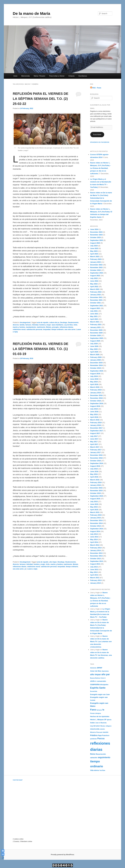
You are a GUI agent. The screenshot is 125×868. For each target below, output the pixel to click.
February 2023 (96, 259)
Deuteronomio (73, 323)
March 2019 (95, 387)
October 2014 (96, 526)
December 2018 (96, 395)
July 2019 (94, 376)
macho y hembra (19, 327)
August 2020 (95, 341)
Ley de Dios (68, 325)
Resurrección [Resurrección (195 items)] (101, 754)
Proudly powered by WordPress (62, 855)
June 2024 (94, 229)
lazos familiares (57, 325)
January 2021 (96, 327)
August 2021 (95, 308)
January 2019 (96, 393)
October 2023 (96, 237)
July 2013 (94, 567)
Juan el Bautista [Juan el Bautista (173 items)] (101, 723)
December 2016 (96, 455)
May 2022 (94, 284)
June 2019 (94, 379)
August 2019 (95, 374)
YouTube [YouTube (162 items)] (102, 770)
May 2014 (94, 539)
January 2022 (96, 295)
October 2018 (96, 401)
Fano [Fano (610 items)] (93, 710)
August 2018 (95, 406)
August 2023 (95, 243)
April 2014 (94, 542)
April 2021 (94, 319)
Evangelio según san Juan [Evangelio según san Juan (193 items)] (100, 695)
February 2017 (96, 450)
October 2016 (96, 461)
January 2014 (96, 550)
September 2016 (97, 463)
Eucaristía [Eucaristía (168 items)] (94, 691)
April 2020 (94, 352)
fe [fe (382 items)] (103, 710)
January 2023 (96, 262)
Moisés (49, 327)
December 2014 (96, 520)
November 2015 (96, 491)
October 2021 (96, 303)
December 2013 (96, 553)
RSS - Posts (96, 88)
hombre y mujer (45, 325)
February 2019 (96, 390)
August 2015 (95, 499)
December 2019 (96, 363)
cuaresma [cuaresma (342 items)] (95, 684)
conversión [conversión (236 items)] (102, 681)
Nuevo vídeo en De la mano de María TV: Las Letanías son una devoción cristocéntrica (101, 642)
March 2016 (95, 480)
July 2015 (94, 501)
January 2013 (96, 583)
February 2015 (96, 515)
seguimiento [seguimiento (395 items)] (104, 757)
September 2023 (97, 240)
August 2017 (95, 433)
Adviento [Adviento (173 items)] (93, 668)
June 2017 (94, 439)
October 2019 (96, 368)
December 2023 (96, 232)
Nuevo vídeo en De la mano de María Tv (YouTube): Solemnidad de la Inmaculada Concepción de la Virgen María (101, 198)
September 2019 (97, 371)
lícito (75, 325)
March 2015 (95, 512)
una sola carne (70, 329)
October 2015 (96, 493)
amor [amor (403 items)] (100, 668)
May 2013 (94, 572)
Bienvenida (25, 76)
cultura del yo (54, 323)
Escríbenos (83, 76)
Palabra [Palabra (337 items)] (94, 735)
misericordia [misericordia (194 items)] (95, 729)
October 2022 (96, 270)
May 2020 (94, 349)
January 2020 (96, 360)
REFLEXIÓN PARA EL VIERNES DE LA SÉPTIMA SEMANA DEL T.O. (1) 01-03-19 (40, 349)
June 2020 (94, 346)
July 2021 (94, 311)
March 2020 (95, 355)
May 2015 (94, 507)
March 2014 (95, 545)
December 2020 (96, 330)
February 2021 (96, 325)
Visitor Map (18, 780)
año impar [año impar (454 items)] (96, 674)
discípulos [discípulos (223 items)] (104, 685)
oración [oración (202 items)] (105, 732)
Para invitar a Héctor (57, 76)
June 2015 (94, 504)
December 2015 (96, 488)
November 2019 (96, 365)
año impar (53, 562)
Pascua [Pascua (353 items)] (101, 738)
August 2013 (95, 564)
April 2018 (94, 417)
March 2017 (95, 447)
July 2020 (94, 344)
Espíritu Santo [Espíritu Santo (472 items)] (98, 688)
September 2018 (97, 403)
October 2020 (96, 335)
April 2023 (94, 254)
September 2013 (97, 561)
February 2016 (96, 482)
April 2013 (94, 575)
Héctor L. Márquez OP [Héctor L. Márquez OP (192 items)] (98, 720)
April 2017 (94, 444)
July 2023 (94, 246)
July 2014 (94, 534)
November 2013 (96, 556)
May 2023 (94, 251)
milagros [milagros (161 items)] (109, 726)
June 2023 (94, 248)
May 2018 (94, 414)
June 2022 (94, 281)
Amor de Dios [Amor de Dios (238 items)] (96, 671)
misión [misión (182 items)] (102, 729)
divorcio (16, 325)
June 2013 (94, 570)
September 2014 (97, 529)
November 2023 (96, 235)
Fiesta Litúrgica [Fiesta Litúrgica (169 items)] (96, 713)
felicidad (35, 325)
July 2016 (94, 469)
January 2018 (96, 425)
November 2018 (96, 398)
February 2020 (96, 357)
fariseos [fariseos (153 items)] (99, 710)
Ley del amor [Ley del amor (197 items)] (95, 726)
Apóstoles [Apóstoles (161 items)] (105, 671)
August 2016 (95, 466)
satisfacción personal (34, 329)
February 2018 (96, 423)
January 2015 (96, 518)
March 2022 (95, 289)
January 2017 (96, 452)
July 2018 (94, 409)
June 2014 (94, 537)
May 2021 (94, 316)
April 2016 (94, 477)
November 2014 (96, 523)
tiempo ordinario (57, 329)
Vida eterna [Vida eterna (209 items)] (95, 770)
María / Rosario (39, 76)
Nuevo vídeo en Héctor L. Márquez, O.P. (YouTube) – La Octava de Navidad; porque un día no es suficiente (101, 168)
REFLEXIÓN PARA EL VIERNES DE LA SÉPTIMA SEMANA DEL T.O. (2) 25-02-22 (40, 99)
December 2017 (96, 428)
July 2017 (94, 436)
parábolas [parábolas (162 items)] (94, 739)
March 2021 (95, 322)
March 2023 (95, 257)
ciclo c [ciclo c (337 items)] (93, 681)
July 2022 (94, 278)
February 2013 (96, 580)
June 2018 (94, 412)
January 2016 (96, 485)
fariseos (28, 325)
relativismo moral (19, 329)
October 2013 (96, 559)
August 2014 (95, 531)
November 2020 (96, 333)
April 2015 (94, 510)
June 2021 (94, 314)
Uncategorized (25, 323)
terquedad (47, 329)
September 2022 (97, 273)
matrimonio (41, 327)
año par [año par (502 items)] (106, 674)
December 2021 (96, 297)
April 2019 (94, 384)
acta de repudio (43, 323)
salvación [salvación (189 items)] (94, 758)
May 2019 (94, 382)
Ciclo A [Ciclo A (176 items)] (103, 678)
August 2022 (95, 276)
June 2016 (94, 471)
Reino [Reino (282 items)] (93, 754)
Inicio (15, 76)
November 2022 (96, 267)
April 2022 (94, 287)
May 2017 (94, 442)
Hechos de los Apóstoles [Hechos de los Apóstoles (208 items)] (100, 717)
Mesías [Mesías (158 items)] (103, 726)
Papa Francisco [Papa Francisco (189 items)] (104, 735)
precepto (55, 327)
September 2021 (97, 306)
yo (25, 569)
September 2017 (97, 431)
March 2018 (95, 420)
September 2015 (97, 496)
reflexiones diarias (66, 327)
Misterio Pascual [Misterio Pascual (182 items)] (96, 732)
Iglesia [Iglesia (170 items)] (109, 720)
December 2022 (96, 265)
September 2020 (97, 338)
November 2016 (96, 458)
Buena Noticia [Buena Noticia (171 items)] (95, 678)
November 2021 (96, 300)
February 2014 (96, 548)
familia (22, 325)
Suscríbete (97, 135)
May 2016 (94, 474)
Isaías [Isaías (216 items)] (93, 723)
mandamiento (31, 327)
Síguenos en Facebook (100, 142)
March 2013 (95, 578)
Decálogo (64, 323)
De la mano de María (31, 13)
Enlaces (71, 76)
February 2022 (96, 292)
